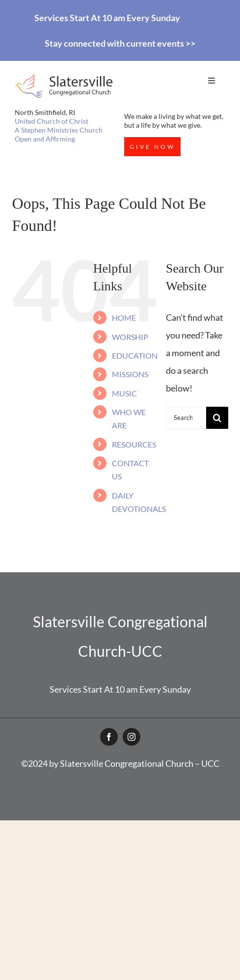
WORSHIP (130, 337)
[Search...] (186, 418)
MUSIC (124, 393)
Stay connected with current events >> (120, 43)
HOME (124, 318)
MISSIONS (130, 374)
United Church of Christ (52, 121)
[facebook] (109, 737)
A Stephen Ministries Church (59, 130)
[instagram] (132, 737)
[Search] (217, 418)
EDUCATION (135, 355)
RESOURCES (134, 444)
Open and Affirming (45, 139)
